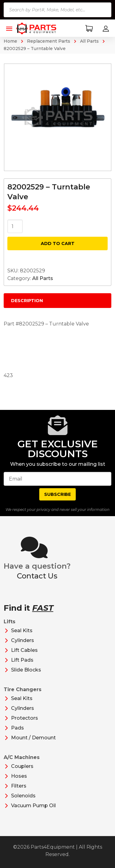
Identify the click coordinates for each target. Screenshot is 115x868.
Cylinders (23, 640)
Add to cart (58, 243)
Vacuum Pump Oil (33, 806)
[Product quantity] (15, 226)
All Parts (89, 41)
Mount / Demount (33, 738)
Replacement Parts (49, 41)
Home (10, 41)
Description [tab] (27, 301)
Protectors (25, 718)
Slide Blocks (26, 670)
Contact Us (37, 576)
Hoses (19, 776)
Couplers (22, 766)
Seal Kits (22, 631)
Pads (17, 728)
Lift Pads (22, 660)
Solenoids (23, 796)
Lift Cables (24, 650)
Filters (19, 786)
